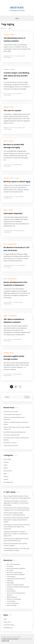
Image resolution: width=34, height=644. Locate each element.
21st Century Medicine (13, 564)
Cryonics (6, 35)
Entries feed (7, 622)
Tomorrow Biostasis (13, 603)
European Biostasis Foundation (16, 579)
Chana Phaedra (20, 197)
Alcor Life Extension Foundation (16, 568)
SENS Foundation (12, 597)
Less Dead (10, 589)
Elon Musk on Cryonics (10, 443)
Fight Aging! (11, 492)
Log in (5, 619)
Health (6, 141)
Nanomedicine (11, 591)
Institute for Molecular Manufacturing (18, 587)
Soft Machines (11, 601)
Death (12, 353)
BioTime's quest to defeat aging (17, 182)
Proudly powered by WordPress (10, 639)
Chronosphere (11, 577)
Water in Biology (12, 605)
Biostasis (17, 8)
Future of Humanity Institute (15, 585)
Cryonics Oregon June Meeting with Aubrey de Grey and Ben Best (16, 76)
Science (12, 35)
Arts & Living (7, 459)
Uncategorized (8, 482)
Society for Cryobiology (14, 599)
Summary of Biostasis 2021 (11, 435)
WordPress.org (8, 628)
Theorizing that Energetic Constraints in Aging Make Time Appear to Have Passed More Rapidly (16, 503)
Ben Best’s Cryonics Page (14, 572)
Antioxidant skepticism (13, 213)
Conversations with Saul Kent (12, 415)
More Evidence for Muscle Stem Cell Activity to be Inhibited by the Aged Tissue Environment (17, 527)
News (5, 474)
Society (12, 107)
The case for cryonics (12, 110)
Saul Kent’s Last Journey (11, 412)
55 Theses (10, 566)
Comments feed (9, 625)
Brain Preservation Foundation (16, 575)
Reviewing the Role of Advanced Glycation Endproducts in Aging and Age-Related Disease (16, 520)
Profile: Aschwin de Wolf (11, 446)
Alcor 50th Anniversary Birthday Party (15, 432)
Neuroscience (12, 244)
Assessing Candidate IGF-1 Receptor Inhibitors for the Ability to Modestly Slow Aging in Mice (16, 534)
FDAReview (10, 581)
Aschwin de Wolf (20, 56)
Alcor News (10, 570)
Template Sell (5, 641)
